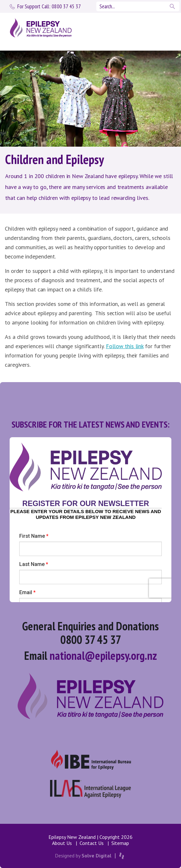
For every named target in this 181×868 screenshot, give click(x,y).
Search (173, 6)
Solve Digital (96, 856)
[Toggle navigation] (162, 28)
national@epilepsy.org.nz (103, 655)
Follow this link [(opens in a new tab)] (125, 346)
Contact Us (92, 843)
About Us (62, 843)
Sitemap (120, 843)
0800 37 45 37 (49, 6)
